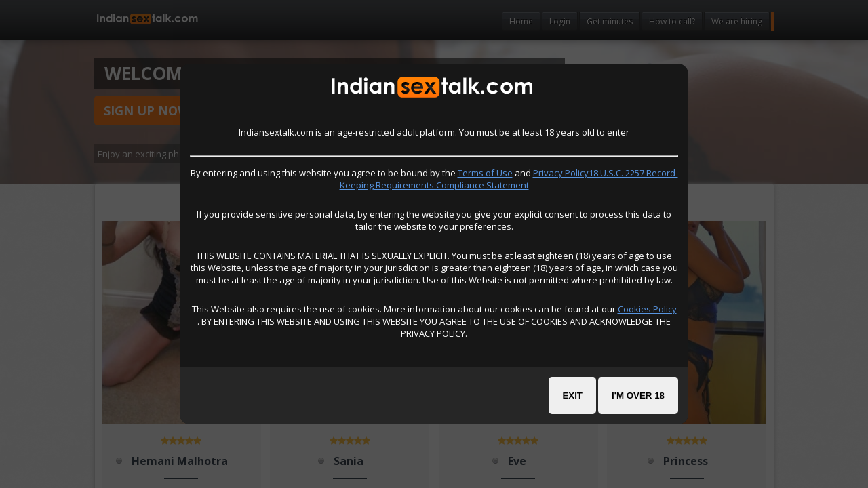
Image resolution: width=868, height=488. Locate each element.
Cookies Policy (647, 309)
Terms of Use (485, 173)
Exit (572, 395)
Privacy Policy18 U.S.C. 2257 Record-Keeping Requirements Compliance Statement (509, 179)
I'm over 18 (638, 395)
